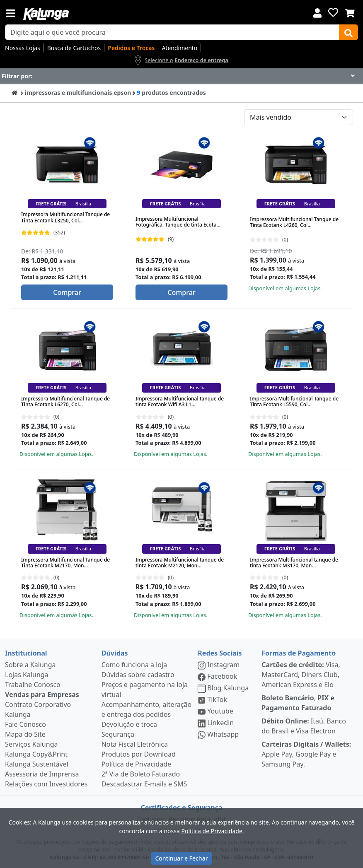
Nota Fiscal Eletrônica (135, 744)
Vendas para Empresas (42, 694)
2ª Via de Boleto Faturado (141, 774)
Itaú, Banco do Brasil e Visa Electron (304, 726)
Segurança (118, 734)
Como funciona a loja (134, 665)
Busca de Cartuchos (74, 48)
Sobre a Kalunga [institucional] (30, 665)
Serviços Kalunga (31, 744)
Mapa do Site (25, 734)
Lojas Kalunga (27, 675)
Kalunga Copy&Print (36, 754)
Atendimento (179, 48)
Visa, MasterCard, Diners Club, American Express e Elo (301, 675)
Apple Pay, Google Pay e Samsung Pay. (306, 754)
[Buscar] (348, 32)
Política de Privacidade (136, 764)
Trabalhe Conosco (33, 685)
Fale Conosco (25, 724)
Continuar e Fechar (181, 858)
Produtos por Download (139, 754)
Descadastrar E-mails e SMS (144, 784)
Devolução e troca (129, 724)
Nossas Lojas (23, 48)
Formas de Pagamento (299, 653)
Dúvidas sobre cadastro (138, 675)
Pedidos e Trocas (131, 48)
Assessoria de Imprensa (42, 774)
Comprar (67, 292)
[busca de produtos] (172, 32)
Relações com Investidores (46, 784)
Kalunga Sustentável (37, 764)
